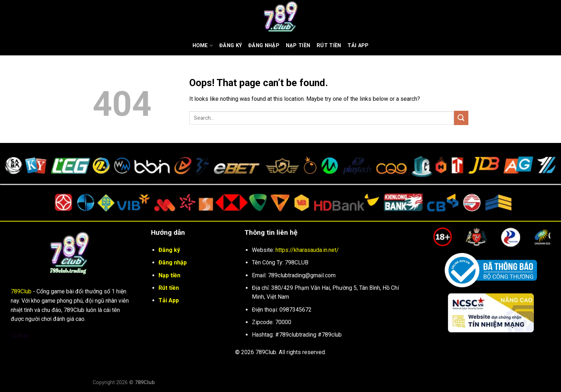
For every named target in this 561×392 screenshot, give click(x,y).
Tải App (358, 46)
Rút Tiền (329, 46)
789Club (21, 291)
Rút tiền (169, 288)
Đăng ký (231, 46)
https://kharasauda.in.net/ (307, 250)
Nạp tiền (298, 46)
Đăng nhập (264, 46)
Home (203, 46)
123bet (20, 336)
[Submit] (461, 118)
